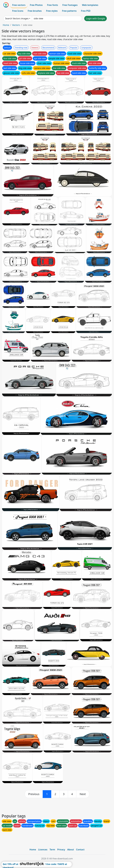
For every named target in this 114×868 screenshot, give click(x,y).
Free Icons (18, 11)
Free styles (52, 11)
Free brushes (35, 11)
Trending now (21, 48)
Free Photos (36, 5)
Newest (35, 48)
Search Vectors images (17, 18)
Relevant (62, 48)
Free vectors (19, 5)
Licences (43, 850)
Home (6, 25)
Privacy (61, 850)
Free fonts (53, 5)
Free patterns (69, 11)
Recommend (48, 48)
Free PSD (86, 11)
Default (7, 48)
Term (52, 850)
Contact (80, 850)
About (71, 850)
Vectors (16, 25)
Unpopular (86, 48)
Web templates (90, 5)
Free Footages (70, 5)
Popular (74, 48)
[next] (83, 794)
